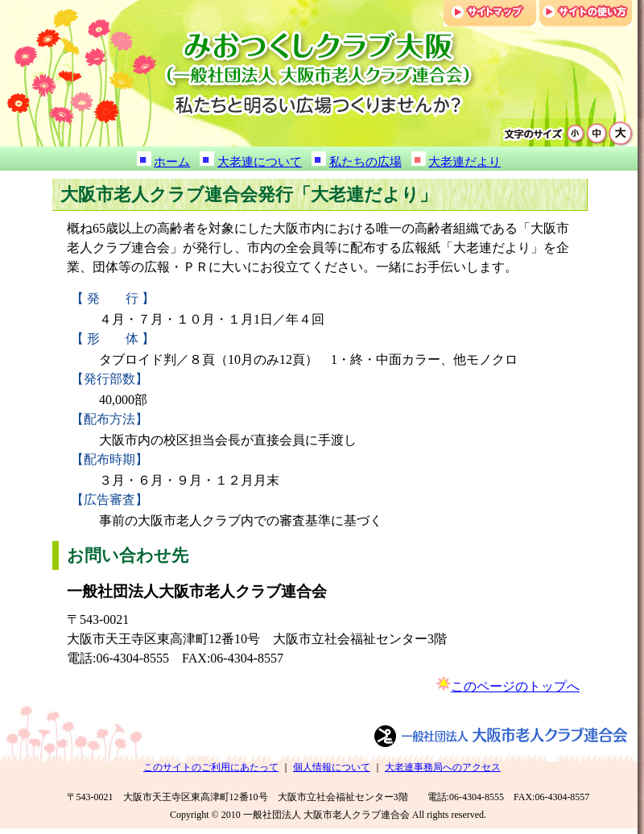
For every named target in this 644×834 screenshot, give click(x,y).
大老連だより (464, 162)
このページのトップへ (515, 686)
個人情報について (332, 767)
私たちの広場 (365, 162)
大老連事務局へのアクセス (443, 767)
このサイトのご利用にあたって (211, 767)
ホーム (172, 162)
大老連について (260, 162)
